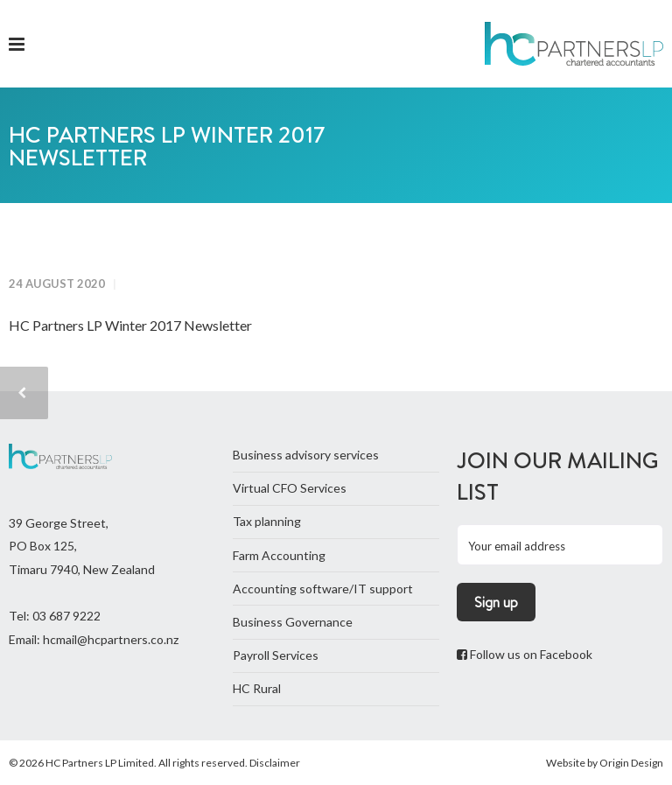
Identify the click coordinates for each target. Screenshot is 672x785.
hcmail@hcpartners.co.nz (111, 639)
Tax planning (267, 521)
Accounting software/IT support (323, 589)
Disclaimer (275, 763)
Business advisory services (306, 455)
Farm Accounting (279, 555)
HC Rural (257, 688)
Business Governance (293, 622)
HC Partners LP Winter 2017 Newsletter (130, 325)
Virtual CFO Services (290, 488)
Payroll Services (276, 655)
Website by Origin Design (605, 763)
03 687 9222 (66, 616)
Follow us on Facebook (525, 654)
